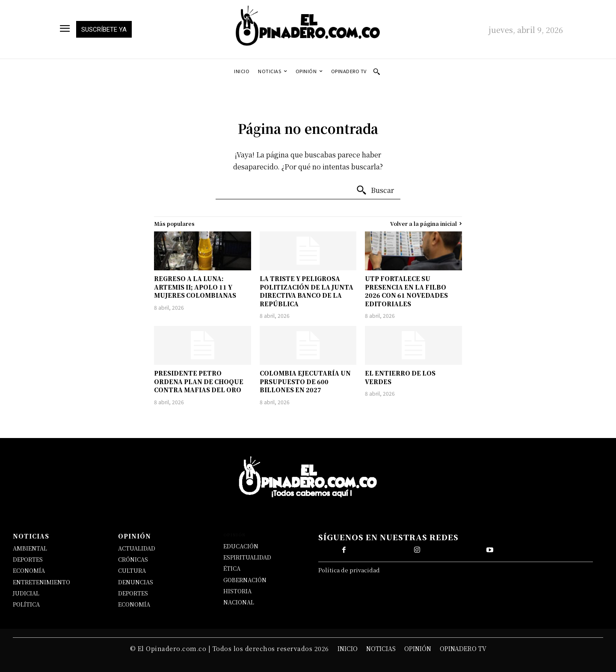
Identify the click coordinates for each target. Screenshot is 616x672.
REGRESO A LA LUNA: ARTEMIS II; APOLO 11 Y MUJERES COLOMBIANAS (195, 287)
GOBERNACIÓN (245, 580)
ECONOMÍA (29, 570)
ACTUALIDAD (137, 548)
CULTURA (132, 570)
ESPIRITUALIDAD (247, 557)
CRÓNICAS (133, 559)
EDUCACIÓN (241, 546)
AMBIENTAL (30, 548)
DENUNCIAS (136, 582)
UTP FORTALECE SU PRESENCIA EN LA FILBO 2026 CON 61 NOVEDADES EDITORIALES (406, 291)
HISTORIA (237, 591)
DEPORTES (28, 559)
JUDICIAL (26, 593)
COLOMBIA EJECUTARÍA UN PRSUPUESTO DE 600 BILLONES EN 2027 (305, 381)
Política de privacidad (349, 570)
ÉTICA (232, 568)
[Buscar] (375, 190)
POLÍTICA (26, 604)
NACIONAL (239, 602)
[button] (376, 71)
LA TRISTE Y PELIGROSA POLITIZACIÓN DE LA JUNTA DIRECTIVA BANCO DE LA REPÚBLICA (307, 291)
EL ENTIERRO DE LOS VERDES (400, 377)
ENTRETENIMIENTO (41, 582)
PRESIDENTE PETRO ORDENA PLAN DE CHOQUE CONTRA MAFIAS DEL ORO (199, 381)
